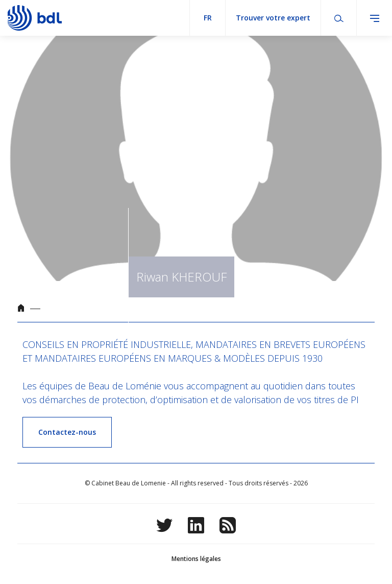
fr (208, 18)
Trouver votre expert (273, 18)
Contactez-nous (67, 432)
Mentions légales (196, 559)
